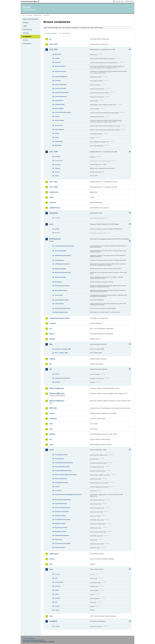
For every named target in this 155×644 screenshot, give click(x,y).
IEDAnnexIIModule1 (57, 388)
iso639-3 (57, 487)
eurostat (53, 323)
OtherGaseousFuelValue (62, 286)
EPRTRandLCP (55, 239)
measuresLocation (60, 88)
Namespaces (27, 43)
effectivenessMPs (60, 66)
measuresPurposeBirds (62, 92)
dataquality (54, 213)
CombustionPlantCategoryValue (65, 246)
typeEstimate (59, 141)
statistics (58, 598)
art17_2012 (54, 182)
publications (54, 554)
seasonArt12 (59, 126)
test (51, 564)
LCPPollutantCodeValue (62, 264)
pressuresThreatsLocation (63, 112)
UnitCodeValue (59, 304)
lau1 (51, 424)
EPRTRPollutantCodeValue (63, 256)
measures (58, 80)
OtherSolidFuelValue (61, 290)
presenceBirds (59, 108)
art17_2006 (54, 152)
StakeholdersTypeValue (62, 535)
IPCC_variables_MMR (61, 353)
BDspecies (58, 54)
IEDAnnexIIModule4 (57, 401)
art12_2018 (54, 49)
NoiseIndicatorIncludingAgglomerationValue (68, 494)
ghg (51, 344)
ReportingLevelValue (61, 528)
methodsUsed (59, 100)
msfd (51, 445)
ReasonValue (59, 295)
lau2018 (52, 434)
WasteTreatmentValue (61, 312)
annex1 (57, 374)
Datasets (26, 23)
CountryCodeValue (60, 251)
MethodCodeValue (60, 277)
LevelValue (58, 491)
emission (58, 586)
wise (51, 616)
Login (116, 1)
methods (57, 168)
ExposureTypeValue (61, 479)
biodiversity (54, 192)
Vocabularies (27, 37)
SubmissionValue (60, 547)
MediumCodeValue (60, 269)
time (56, 602)
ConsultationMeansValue (62, 467)
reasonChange (59, 120)
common (53, 202)
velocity (57, 606)
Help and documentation (31, 19)
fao (51, 329)
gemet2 (52, 339)
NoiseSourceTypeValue (62, 512)
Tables (25, 26)
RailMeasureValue (60, 524)
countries (58, 62)
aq (50, 39)
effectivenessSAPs (61, 71)
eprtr (51, 224)
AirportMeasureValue (61, 455)
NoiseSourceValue (60, 516)
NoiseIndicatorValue (61, 504)
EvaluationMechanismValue (63, 471)
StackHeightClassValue (62, 300)
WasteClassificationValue (62, 308)
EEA (31, 1)
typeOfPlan (58, 145)
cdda (51, 197)
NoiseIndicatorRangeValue (63, 500)
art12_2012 (54, 44)
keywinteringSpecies (61, 77)
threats (57, 133)
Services (26, 40)
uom (51, 569)
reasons (57, 172)
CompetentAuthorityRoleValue (64, 463)
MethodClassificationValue (63, 272)
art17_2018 (54, 187)
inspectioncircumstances (62, 378)
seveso (52, 559)
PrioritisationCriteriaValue (63, 520)
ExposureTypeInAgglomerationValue (66, 475)
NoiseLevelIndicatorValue (63, 508)
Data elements (27, 30)
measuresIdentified (61, 85)
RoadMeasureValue (61, 532)
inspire (52, 413)
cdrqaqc (57, 58)
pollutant (58, 382)
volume (57, 610)
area (56, 578)
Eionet (31, 15)
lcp (51, 439)
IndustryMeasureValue (62, 483)
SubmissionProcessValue (63, 543)
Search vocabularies (52, 33)
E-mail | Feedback (29, 638)
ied (51, 369)
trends (57, 137)
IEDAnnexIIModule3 (57, 393)
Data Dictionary (38, 15)
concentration (59, 582)
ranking (57, 116)
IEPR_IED (53, 408)
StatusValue (58, 540)
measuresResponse (61, 96)
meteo (57, 594)
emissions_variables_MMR (63, 349)
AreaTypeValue (59, 459)
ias (51, 364)
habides (52, 359)
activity (57, 229)
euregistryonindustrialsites (60, 318)
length (57, 590)
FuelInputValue (59, 260)
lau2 (51, 429)
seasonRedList (59, 129)
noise (52, 450)
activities (58, 157)
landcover (53, 419)
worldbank (53, 621)
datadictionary (55, 208)
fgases (52, 334)
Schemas (26, 33)
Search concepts (66, 33)
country (57, 626)
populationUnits (60, 104)
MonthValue (58, 282)
